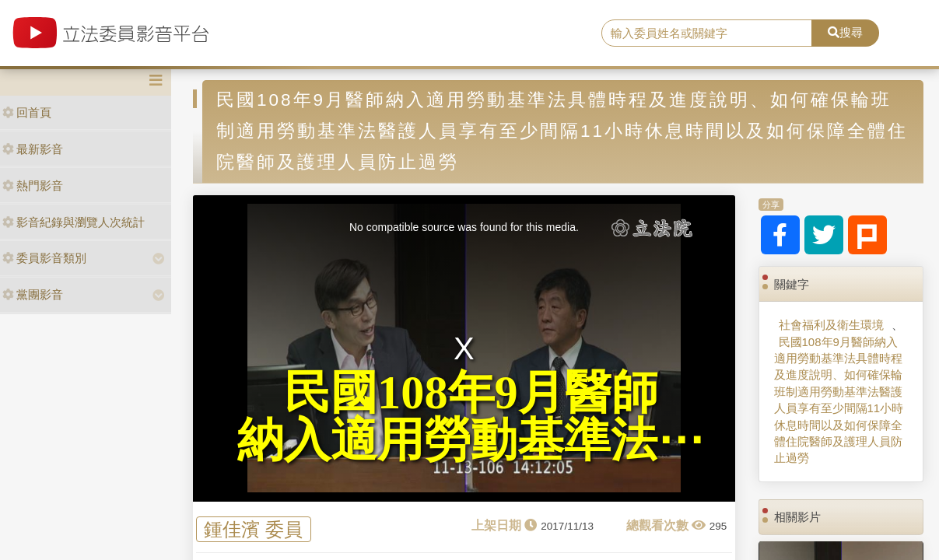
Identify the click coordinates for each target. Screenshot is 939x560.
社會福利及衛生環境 (831, 325)
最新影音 (33, 149)
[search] (707, 33)
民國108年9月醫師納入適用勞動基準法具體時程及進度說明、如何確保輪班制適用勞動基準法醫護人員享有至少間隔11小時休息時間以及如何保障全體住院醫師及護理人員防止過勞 (839, 400)
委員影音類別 (44, 258)
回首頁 (27, 112)
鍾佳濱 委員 (253, 529)
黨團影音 (33, 294)
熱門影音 (33, 185)
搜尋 (845, 32)
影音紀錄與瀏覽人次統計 (74, 222)
